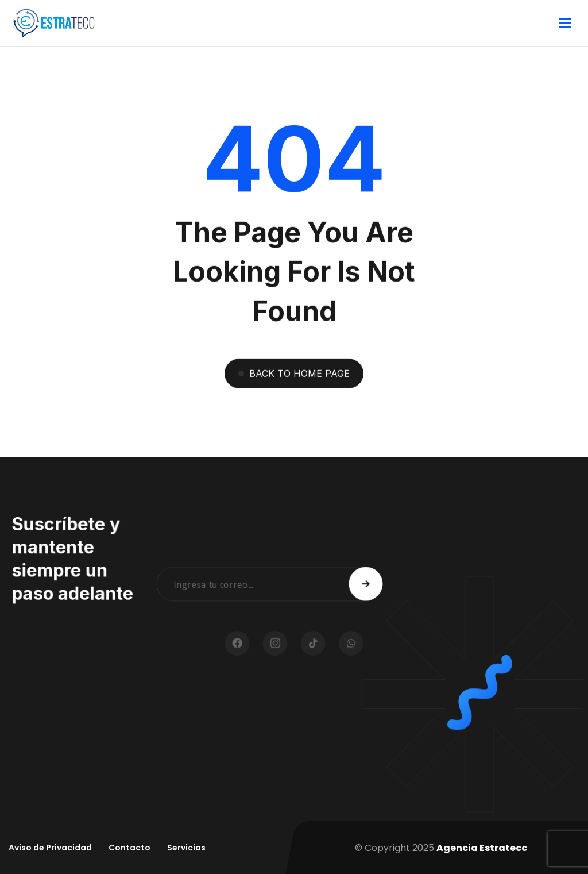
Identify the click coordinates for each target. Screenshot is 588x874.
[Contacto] (129, 848)
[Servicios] (186, 848)
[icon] (256, 643)
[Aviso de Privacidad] (50, 848)
